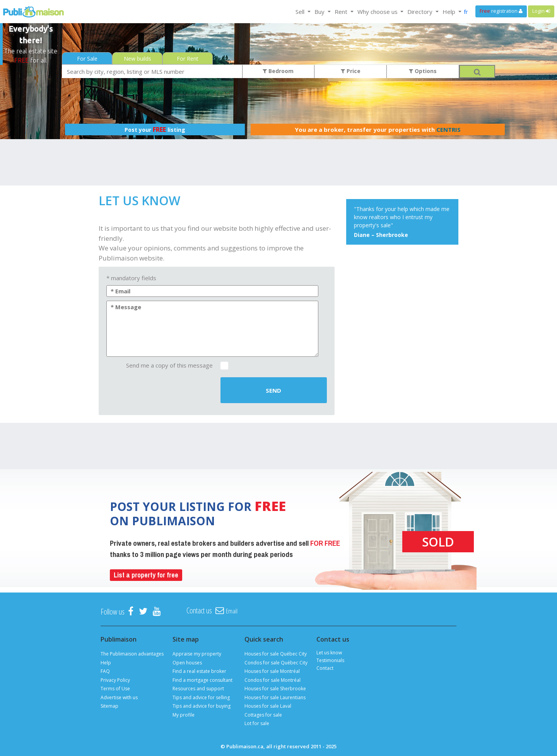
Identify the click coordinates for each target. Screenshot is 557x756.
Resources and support (198, 689)
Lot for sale (257, 723)
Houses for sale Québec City (276, 654)
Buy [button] (320, 12)
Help (106, 663)
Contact (325, 668)
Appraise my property (197, 654)
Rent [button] (342, 12)
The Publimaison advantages (132, 654)
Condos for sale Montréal (273, 680)
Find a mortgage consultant (202, 680)
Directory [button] (421, 12)
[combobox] (152, 71)
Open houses (187, 663)
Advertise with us (119, 697)
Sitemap (109, 706)
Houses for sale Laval (268, 706)
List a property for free (146, 575)
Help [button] (450, 12)
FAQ (105, 671)
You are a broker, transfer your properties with (378, 129)
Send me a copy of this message (169, 365)
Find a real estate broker (199, 671)
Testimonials (330, 660)
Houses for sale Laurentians (275, 697)
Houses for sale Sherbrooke (275, 689)
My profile (184, 715)
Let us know (329, 653)
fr (466, 12)
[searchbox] (152, 71)
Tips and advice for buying (202, 706)
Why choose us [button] (378, 12)
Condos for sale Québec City (276, 663)
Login (541, 11)
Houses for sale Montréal (272, 671)
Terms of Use (115, 689)
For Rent (188, 59)
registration (501, 11)
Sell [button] (301, 12)
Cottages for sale (263, 715)
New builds (138, 59)
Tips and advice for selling (201, 697)
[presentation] (159, 391)
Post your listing (155, 129)
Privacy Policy (115, 680)
